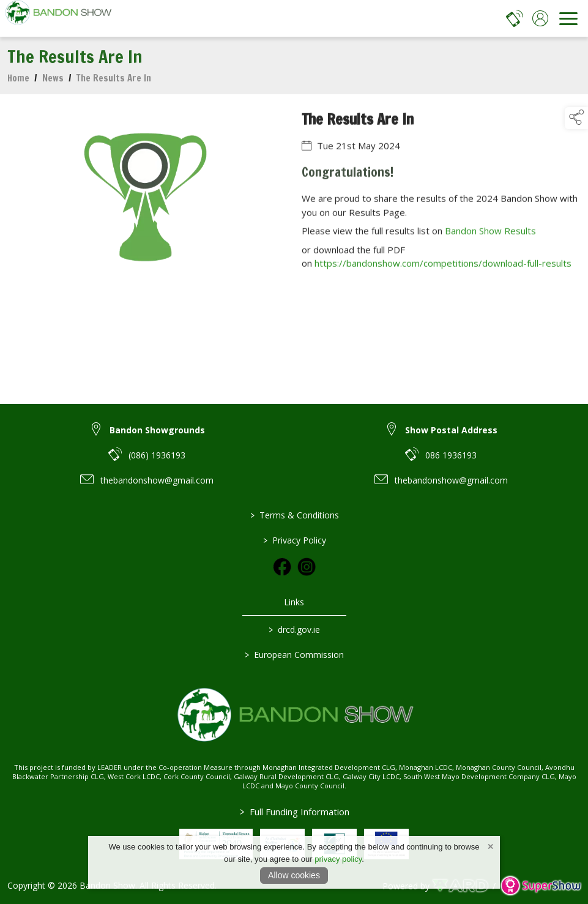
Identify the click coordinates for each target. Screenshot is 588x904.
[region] (294, 200)
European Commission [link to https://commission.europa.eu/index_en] (294, 655)
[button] (576, 118)
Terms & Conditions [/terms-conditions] (294, 515)
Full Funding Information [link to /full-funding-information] (294, 812)
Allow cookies (294, 875)
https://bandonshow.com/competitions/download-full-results (443, 266)
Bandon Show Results (490, 233)
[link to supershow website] (541, 886)
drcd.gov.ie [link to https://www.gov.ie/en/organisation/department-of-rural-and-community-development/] (294, 629)
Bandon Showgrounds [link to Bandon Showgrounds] (157, 430)
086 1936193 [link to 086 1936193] (451, 455)
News (53, 80)
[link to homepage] (58, 18)
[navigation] (568, 18)
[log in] (540, 18)
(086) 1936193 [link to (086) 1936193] (157, 455)
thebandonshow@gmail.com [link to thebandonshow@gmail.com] (157, 480)
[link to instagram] (307, 567)
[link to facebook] (282, 567)
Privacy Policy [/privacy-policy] (294, 540)
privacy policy (338, 859)
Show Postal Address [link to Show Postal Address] (451, 430)
